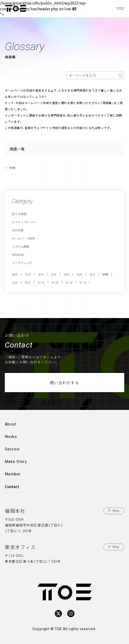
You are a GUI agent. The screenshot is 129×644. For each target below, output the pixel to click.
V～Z (83, 282)
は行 (79, 274)
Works (11, 437)
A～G (41, 282)
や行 (105, 274)
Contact (12, 486)
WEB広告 (18, 255)
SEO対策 (18, 230)
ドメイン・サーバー (24, 222)
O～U (69, 282)
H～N (55, 282)
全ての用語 (19, 214)
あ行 (15, 274)
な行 (67, 274)
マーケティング (22, 263)
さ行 (41, 274)
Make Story (16, 462)
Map (116, 511)
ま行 (92, 274)
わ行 (28, 282)
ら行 (15, 282)
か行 (28, 274)
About (10, 424)
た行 (54, 274)
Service (12, 449)
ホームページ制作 (23, 238)
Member (13, 474)
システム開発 (21, 246)
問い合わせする (64, 383)
